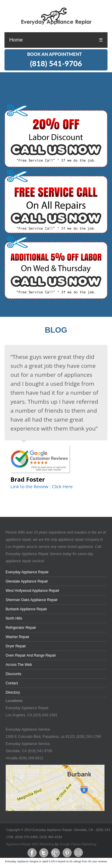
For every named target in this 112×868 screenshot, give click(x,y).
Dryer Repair (16, 646)
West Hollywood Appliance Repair (33, 591)
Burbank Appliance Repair (26, 609)
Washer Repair (18, 637)
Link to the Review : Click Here (42, 486)
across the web (19, 665)
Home (16, 40)
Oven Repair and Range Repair (31, 655)
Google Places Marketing (78, 844)
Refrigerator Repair (21, 628)
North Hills (14, 618)
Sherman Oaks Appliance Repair (32, 600)
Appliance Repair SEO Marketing (30, 844)
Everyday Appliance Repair (27, 572)
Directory (13, 692)
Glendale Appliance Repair (27, 581)
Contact (12, 683)
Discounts (14, 674)
